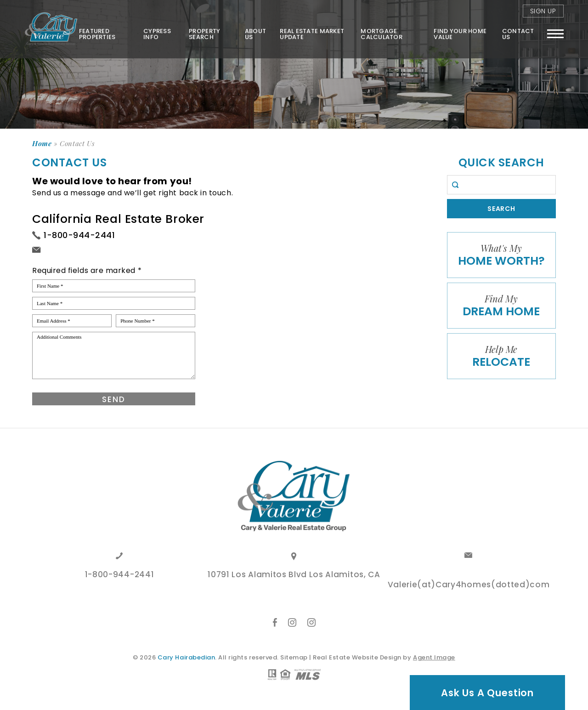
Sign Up (543, 11)
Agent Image (434, 657)
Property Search (204, 34)
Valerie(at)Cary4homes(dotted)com (469, 585)
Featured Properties (96, 34)
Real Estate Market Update (312, 34)
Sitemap (294, 657)
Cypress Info (157, 34)
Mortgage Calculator (382, 34)
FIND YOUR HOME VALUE (460, 34)
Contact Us (518, 34)
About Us (255, 34)
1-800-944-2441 (79, 235)
